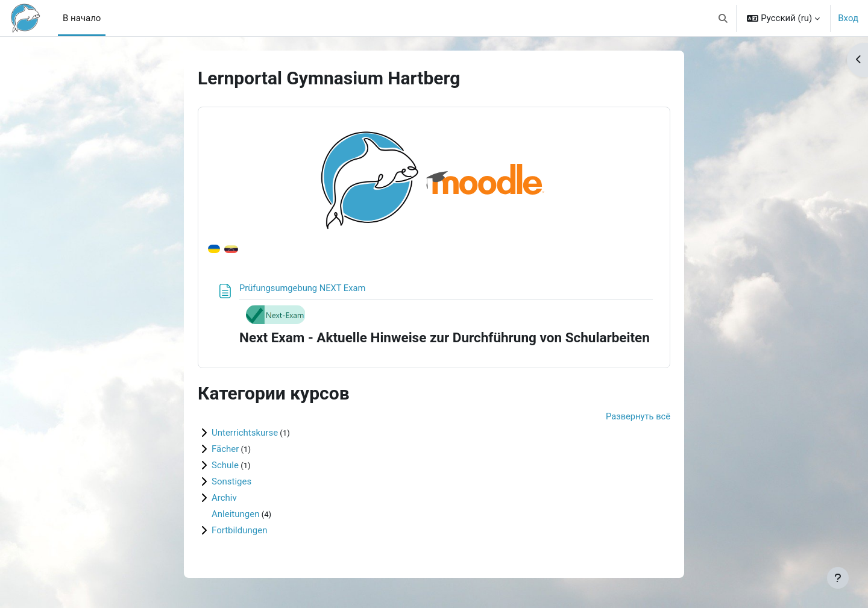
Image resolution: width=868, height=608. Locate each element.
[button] (723, 18)
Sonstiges (231, 482)
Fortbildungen (239, 531)
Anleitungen (235, 515)
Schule (225, 466)
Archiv (224, 498)
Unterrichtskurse (245, 433)
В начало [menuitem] (82, 18)
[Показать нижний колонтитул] (838, 578)
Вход (848, 18)
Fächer (225, 450)
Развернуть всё (637, 417)
